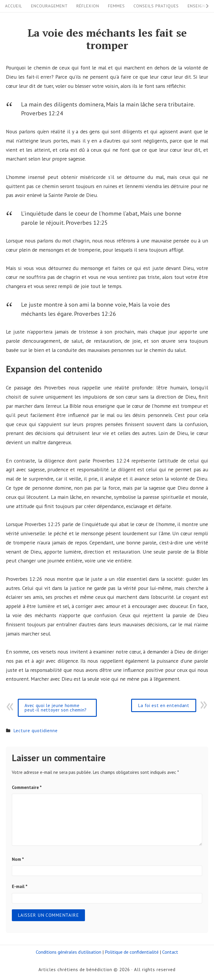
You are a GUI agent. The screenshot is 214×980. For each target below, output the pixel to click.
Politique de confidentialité (132, 952)
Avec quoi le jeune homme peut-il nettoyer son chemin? (56, 707)
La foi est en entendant (164, 705)
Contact (170, 952)
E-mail (20, 886)
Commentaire (27, 787)
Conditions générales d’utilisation (69, 952)
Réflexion (88, 6)
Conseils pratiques (156, 6)
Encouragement (49, 6)
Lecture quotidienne (36, 730)
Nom (18, 859)
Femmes (116, 6)
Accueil (14, 6)
